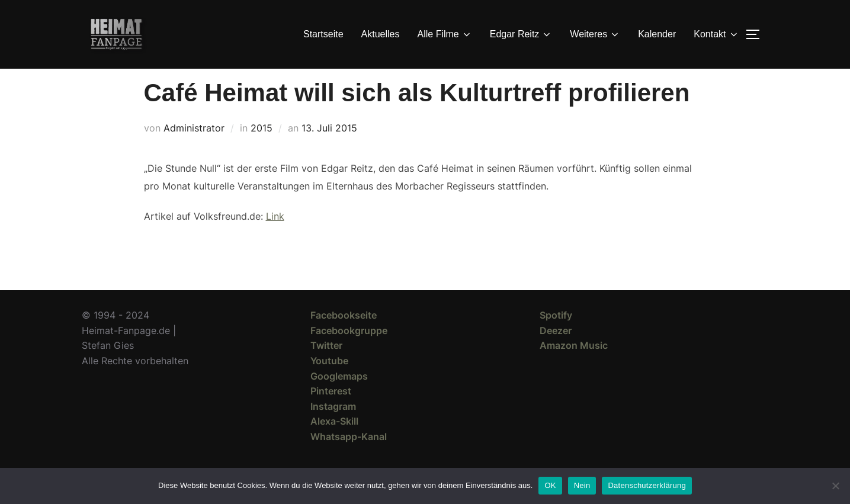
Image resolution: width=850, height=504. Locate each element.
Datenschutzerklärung (647, 485)
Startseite (323, 34)
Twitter (326, 367)
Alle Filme (445, 34)
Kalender (657, 34)
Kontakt (716, 34)
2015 (262, 149)
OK (550, 485)
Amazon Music (574, 367)
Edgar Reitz (521, 34)
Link (275, 237)
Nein (582, 485)
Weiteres (595, 34)
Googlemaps (339, 397)
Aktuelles (381, 34)
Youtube (329, 382)
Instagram (333, 428)
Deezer (556, 352)
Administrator (194, 149)
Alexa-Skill (334, 442)
